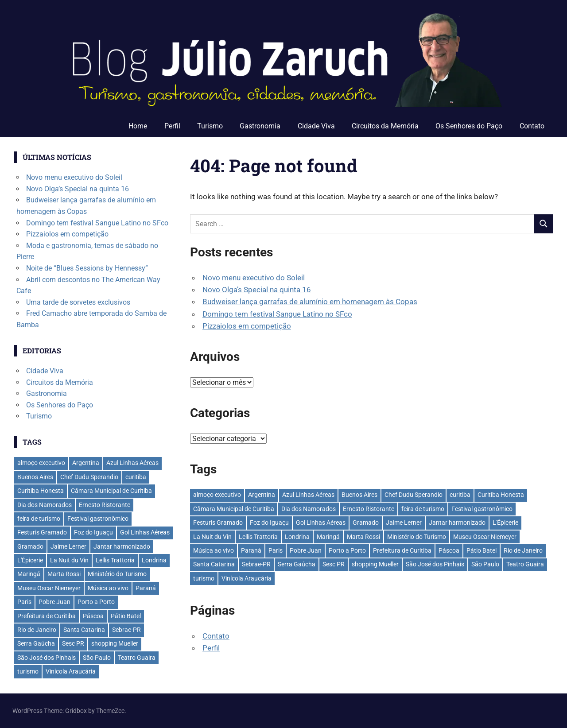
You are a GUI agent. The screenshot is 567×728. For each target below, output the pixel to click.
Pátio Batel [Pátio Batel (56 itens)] (482, 550)
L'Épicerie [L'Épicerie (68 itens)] (505, 523)
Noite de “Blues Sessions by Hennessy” (87, 268)
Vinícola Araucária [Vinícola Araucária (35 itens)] (247, 578)
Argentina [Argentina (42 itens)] (262, 495)
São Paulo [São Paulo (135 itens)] (485, 564)
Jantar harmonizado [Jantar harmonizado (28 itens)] (457, 523)
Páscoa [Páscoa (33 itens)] (449, 550)
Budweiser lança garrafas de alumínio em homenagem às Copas (310, 302)
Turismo (210, 126)
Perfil (172, 126)
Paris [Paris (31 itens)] (276, 550)
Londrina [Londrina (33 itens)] (297, 537)
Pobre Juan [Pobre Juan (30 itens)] (306, 550)
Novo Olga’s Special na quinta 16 (257, 290)
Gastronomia (260, 126)
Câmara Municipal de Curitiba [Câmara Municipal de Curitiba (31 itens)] (234, 509)
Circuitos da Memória (385, 126)
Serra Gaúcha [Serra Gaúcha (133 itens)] (297, 564)
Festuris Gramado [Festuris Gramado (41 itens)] (218, 523)
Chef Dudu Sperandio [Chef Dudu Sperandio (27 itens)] (414, 495)
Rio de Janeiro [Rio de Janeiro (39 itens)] (523, 550)
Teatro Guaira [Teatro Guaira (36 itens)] (525, 564)
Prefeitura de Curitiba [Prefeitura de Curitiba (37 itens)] (402, 550)
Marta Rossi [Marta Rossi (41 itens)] (363, 537)
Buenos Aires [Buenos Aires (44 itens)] (359, 495)
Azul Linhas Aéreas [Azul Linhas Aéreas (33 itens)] (308, 495)
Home (138, 126)
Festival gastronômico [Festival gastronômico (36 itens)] (482, 509)
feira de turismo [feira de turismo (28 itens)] (423, 509)
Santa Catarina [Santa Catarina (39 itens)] (214, 564)
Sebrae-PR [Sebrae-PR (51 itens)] (256, 564)
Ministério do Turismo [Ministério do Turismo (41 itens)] (417, 537)
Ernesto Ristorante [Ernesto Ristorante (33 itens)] (369, 509)
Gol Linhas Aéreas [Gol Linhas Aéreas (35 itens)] (321, 523)
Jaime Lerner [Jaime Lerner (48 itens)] (404, 523)
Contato (532, 126)
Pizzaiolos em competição (247, 326)
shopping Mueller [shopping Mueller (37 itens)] (375, 564)
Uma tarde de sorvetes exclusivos (78, 302)
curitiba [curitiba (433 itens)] (460, 495)
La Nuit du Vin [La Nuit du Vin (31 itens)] (212, 537)
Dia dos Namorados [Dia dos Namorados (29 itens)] (309, 509)
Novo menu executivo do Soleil (254, 278)
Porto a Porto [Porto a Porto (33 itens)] (347, 550)
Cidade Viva (316, 126)
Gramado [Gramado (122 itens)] (366, 523)
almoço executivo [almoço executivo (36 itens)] (217, 495)
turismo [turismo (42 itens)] (204, 578)
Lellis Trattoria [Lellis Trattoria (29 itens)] (258, 537)
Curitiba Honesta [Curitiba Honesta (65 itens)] (501, 495)
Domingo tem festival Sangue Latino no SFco (277, 314)
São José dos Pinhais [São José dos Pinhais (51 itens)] (435, 564)
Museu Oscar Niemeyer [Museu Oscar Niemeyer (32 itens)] (485, 537)
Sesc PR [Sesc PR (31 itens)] (334, 564)
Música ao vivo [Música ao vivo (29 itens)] (214, 550)
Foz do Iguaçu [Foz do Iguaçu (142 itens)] (269, 523)
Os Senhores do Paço (469, 126)
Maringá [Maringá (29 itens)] (328, 537)
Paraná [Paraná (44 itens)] (251, 550)
